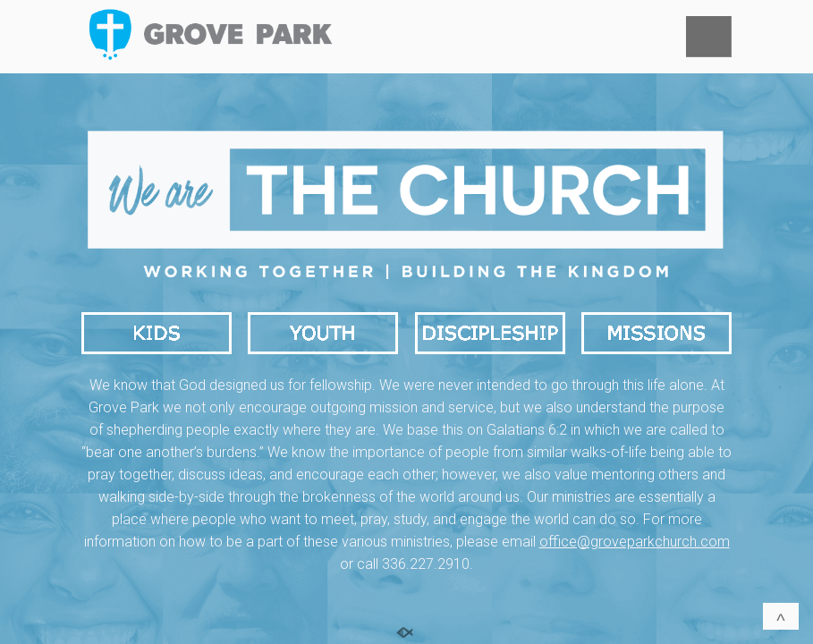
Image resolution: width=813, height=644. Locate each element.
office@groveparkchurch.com (635, 542)
